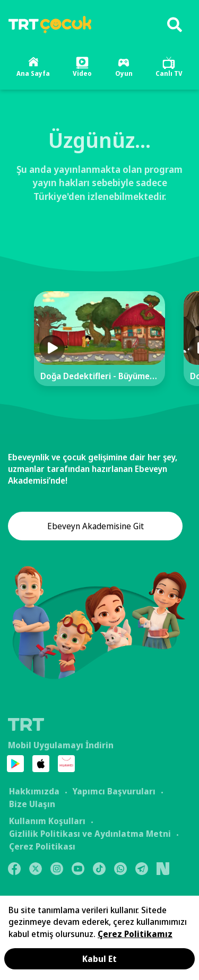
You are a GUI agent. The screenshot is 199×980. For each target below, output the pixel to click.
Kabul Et (99, 959)
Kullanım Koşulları (47, 821)
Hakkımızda (34, 791)
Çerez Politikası (42, 846)
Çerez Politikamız (135, 934)
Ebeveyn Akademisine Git (96, 526)
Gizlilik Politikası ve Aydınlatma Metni (90, 834)
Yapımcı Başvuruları (114, 791)
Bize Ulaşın (32, 804)
